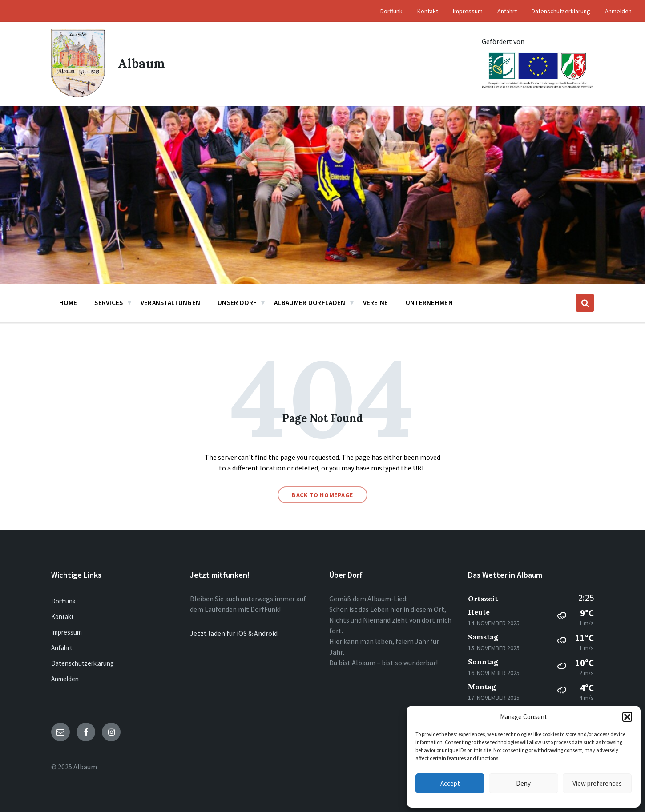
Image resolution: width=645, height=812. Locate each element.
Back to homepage (322, 495)
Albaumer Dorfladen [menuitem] (310, 303)
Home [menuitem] (68, 303)
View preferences (597, 783)
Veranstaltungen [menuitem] (171, 303)
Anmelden (65, 679)
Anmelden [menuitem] (618, 11)
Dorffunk (63, 601)
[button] (627, 717)
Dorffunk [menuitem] (391, 11)
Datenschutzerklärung (83, 663)
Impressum (67, 632)
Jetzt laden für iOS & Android (234, 633)
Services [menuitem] (109, 303)
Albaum (141, 64)
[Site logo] (78, 95)
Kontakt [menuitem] (428, 11)
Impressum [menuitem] (468, 11)
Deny (523, 783)
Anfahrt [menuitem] (507, 11)
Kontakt (62, 617)
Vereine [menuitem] (376, 303)
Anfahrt (62, 648)
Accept (450, 783)
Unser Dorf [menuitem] (237, 303)
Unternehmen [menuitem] (429, 303)
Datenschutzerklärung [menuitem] (561, 11)
